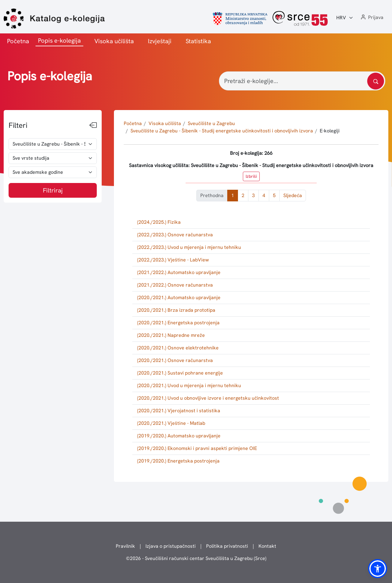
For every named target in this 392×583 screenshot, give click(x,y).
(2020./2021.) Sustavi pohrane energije (180, 373)
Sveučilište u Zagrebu (211, 123)
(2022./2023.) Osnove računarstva (175, 235)
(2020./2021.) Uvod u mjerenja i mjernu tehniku (189, 385)
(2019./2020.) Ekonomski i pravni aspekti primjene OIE (197, 448)
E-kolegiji (330, 131)
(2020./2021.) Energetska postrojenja (178, 323)
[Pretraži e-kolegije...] (302, 81)
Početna (18, 41)
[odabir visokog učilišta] (53, 144)
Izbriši (251, 176)
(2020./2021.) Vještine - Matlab (171, 423)
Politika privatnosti (227, 546)
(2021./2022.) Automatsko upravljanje (179, 272)
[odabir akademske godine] (53, 172)
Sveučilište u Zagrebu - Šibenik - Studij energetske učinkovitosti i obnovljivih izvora (222, 131)
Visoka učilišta (114, 41)
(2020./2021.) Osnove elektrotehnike (178, 348)
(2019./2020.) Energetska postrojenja (178, 461)
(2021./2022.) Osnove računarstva (175, 285)
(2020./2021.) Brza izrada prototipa (176, 310)
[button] (371, 18)
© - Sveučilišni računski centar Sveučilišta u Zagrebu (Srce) (196, 558)
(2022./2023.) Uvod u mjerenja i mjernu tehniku (189, 247)
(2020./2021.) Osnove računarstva (175, 360)
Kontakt (267, 546)
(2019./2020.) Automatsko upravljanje (179, 436)
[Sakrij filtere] (93, 125)
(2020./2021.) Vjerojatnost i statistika (179, 411)
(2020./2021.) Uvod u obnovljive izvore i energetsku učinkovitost (208, 398)
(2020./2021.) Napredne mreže (171, 335)
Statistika (198, 41)
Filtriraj (53, 190)
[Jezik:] (345, 18)
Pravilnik (125, 546)
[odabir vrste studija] (53, 158)
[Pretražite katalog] (376, 81)
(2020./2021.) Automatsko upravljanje (179, 297)
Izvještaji (160, 41)
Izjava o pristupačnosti (171, 546)
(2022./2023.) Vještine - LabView (173, 260)
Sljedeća (293, 195)
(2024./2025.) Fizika (159, 222)
